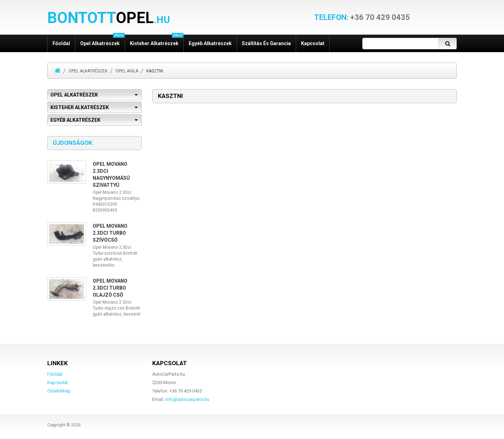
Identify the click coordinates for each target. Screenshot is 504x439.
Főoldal (61, 43)
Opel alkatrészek (102, 40)
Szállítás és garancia (266, 43)
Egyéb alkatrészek (210, 43)
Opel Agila (127, 71)
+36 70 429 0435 (362, 17)
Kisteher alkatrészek (157, 40)
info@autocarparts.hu (187, 399)
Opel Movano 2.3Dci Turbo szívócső (110, 233)
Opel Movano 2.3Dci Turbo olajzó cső (110, 288)
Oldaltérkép (59, 391)
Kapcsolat (313, 43)
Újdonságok (73, 143)
